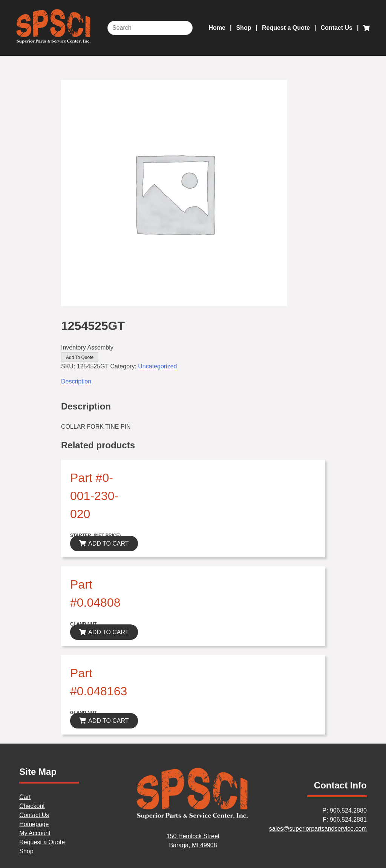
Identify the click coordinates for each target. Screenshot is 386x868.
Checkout (32, 806)
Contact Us (337, 28)
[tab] (193, 382)
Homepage (34, 824)
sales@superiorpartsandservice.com (318, 829)
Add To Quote (80, 357)
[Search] (150, 28)
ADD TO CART (109, 544)
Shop (244, 28)
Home (217, 28)
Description (76, 381)
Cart (25, 797)
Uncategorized (157, 366)
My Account (35, 833)
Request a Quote (286, 28)
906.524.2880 (348, 810)
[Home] (193, 818)
